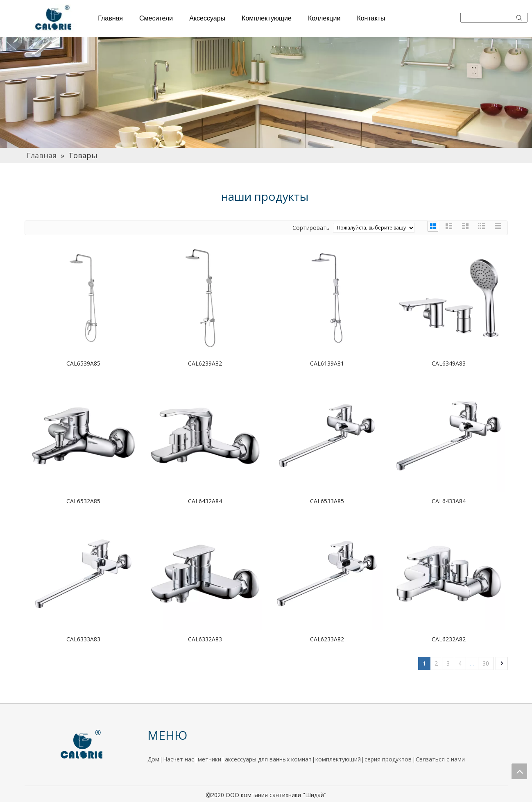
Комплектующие (267, 18)
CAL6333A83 (83, 639)
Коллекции (324, 18)
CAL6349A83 (449, 363)
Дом (153, 759)
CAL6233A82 (327, 639)
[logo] (82, 745)
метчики (209, 759)
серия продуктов (389, 759)
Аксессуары (207, 18)
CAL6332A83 (205, 639)
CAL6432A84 (205, 501)
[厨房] (266, 92)
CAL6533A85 (327, 501)
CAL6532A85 (83, 501)
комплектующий (338, 759)
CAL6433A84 (449, 501)
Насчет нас (179, 759)
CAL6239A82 (205, 363)
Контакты (371, 18)
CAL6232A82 (449, 639)
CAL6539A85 (83, 363)
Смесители (156, 18)
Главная (110, 18)
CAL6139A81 (327, 363)
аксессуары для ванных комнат (268, 759)
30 (486, 663)
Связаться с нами (440, 759)
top (519, 771)
